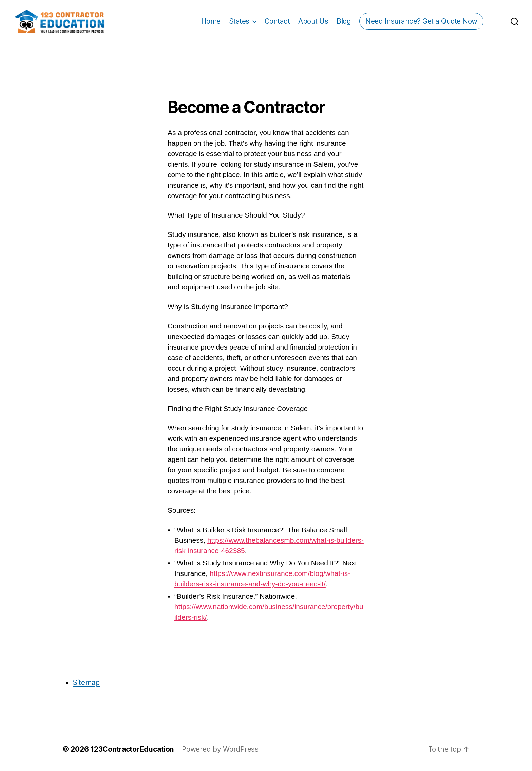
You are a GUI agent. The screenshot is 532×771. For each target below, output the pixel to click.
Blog (344, 22)
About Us (313, 22)
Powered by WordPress (220, 751)
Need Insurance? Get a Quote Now (421, 22)
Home (211, 22)
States (239, 22)
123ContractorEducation (132, 751)
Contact (277, 22)
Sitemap (86, 685)
